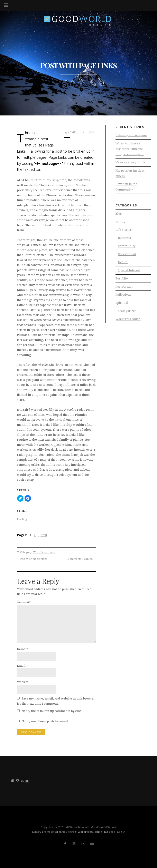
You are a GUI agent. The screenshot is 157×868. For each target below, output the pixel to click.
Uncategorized (126, 314)
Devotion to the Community (126, 188)
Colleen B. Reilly (81, 132)
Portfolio (122, 280)
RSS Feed (110, 832)
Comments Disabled (80, 559)
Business (124, 239)
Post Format (124, 289)
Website (23, 682)
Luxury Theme (41, 832)
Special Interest (129, 272)
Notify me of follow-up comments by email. (53, 711)
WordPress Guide (44, 552)
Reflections (123, 297)
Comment (24, 602)
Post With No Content (34, 559)
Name (22, 649)
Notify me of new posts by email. (45, 721)
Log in (121, 832)
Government (127, 256)
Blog (119, 215)
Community (127, 248)
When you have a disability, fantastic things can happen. (130, 149)
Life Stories (124, 231)
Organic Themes (65, 832)
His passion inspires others (130, 174)
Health (123, 264)
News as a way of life (130, 163)
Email (22, 666)
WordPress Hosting (90, 832)
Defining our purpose (131, 135)
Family (120, 223)
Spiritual (122, 305)
